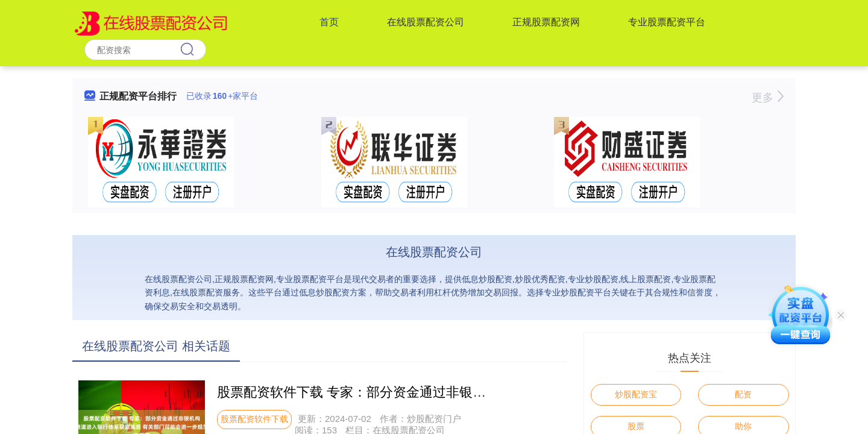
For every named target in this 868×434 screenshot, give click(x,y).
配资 (743, 394)
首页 (329, 22)
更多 (768, 98)
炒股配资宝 (636, 394)
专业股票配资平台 (667, 22)
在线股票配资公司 (426, 22)
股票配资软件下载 (254, 419)
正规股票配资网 (546, 22)
